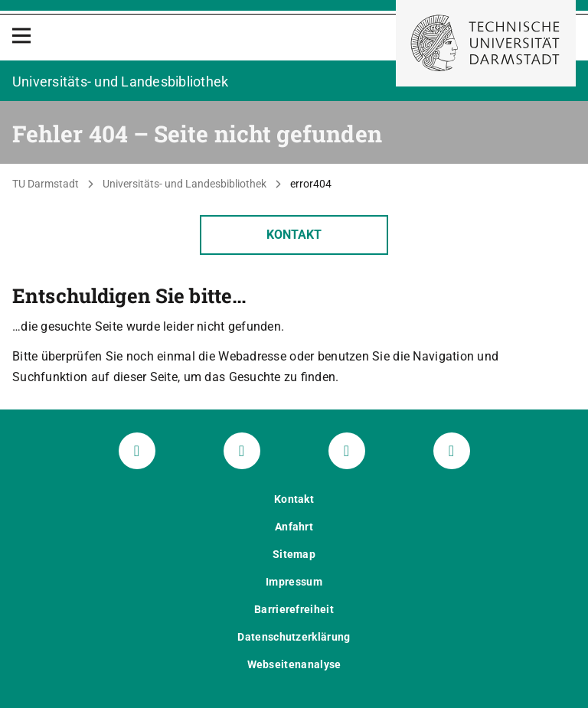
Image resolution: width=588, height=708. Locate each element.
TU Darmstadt (46, 184)
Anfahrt (294, 527)
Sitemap (294, 554)
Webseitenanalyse (294, 664)
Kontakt (294, 235)
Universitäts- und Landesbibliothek (185, 184)
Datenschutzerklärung (294, 637)
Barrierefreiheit (294, 609)
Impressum (294, 582)
